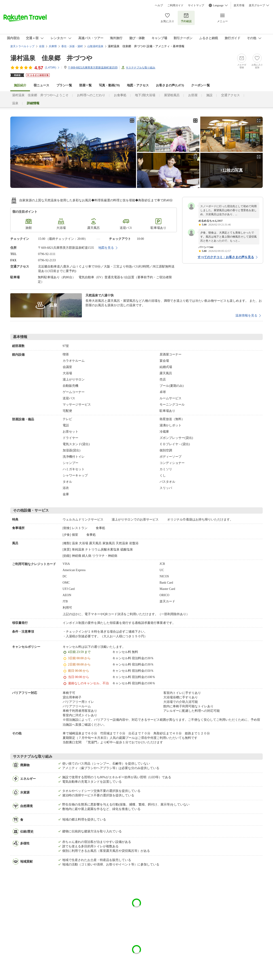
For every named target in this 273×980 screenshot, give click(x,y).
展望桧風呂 (172, 95)
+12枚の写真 (231, 170)
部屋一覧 (85, 85)
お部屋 (193, 95)
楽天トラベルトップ (22, 46)
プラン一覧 (64, 85)
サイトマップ (196, 5)
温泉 (15, 103)
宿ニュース (41, 85)
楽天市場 (239, 5)
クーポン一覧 (200, 85)
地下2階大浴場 (145, 95)
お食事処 (120, 95)
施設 (209, 95)
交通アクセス (230, 95)
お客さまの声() (170, 85)
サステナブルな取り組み (141, 68)
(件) (52, 68)
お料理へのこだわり (91, 95)
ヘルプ (159, 5)
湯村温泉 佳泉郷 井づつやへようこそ (40, 95)
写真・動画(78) (109, 85)
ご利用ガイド (175, 5)
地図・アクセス (138, 85)
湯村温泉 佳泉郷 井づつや (51, 58)
